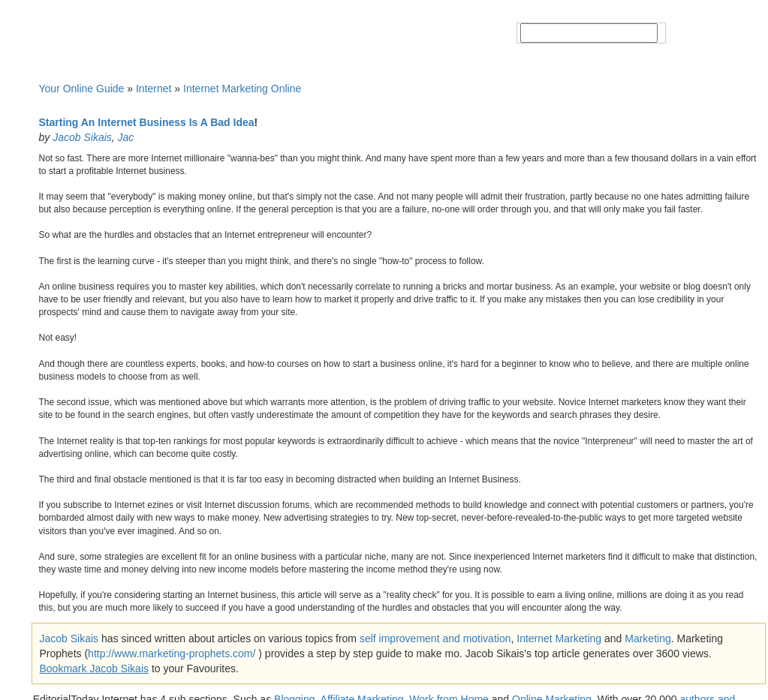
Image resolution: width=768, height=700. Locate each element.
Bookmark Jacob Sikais (95, 668)
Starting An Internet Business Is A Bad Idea (147, 122)
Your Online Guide (82, 89)
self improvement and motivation (435, 638)
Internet (154, 89)
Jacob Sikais (82, 137)
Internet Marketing (559, 638)
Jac (126, 137)
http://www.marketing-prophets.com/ (172, 653)
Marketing (648, 638)
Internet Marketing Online (242, 89)
